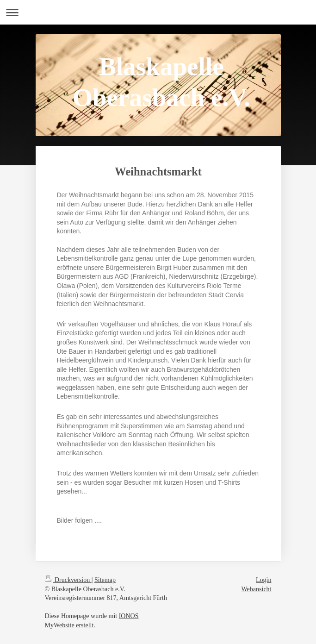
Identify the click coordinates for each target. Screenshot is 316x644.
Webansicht (257, 589)
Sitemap (105, 580)
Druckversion (68, 580)
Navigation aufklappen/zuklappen (158, 12)
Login (263, 580)
